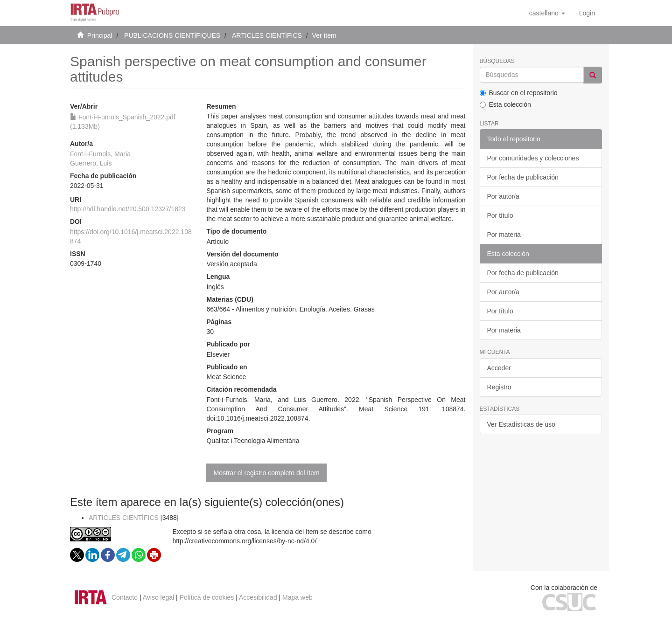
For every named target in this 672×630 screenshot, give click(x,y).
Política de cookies (207, 597)
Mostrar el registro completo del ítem (266, 473)
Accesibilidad (258, 597)
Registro (499, 387)
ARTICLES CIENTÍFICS (267, 35)
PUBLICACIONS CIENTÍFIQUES (172, 35)
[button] (547, 13)
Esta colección (505, 104)
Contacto (125, 597)
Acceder (499, 368)
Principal (100, 35)
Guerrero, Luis (91, 163)
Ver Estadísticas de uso (521, 424)
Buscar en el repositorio (519, 93)
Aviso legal (158, 597)
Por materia (504, 235)
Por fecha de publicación (523, 177)
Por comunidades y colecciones (533, 158)
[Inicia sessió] (587, 13)
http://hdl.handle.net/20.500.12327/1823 (128, 209)
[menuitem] (587, 13)
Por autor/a (503, 196)
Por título (500, 215)
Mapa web (297, 597)
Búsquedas (497, 61)
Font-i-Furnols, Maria (100, 154)
